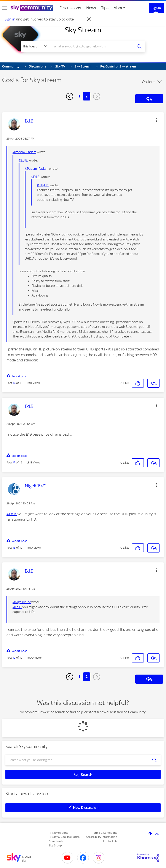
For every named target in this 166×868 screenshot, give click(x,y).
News (91, 8)
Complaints (56, 841)
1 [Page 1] (79, 96)
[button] (156, 120)
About (119, 8)
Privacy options (58, 833)
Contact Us (110, 841)
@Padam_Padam (24, 152)
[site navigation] (5, 8)
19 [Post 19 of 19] (14, 658)
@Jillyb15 (43, 185)
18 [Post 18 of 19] (14, 548)
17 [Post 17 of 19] (14, 462)
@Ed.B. (23, 160)
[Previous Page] (70, 96)
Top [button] (156, 833)
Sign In (156, 8)
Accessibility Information (102, 837)
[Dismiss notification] (89, 19)
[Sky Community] (32, 8)
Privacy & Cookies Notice (64, 837)
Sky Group (55, 845)
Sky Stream (83, 30)
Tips (105, 8)
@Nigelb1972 (22, 602)
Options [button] (149, 82)
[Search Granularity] (35, 46)
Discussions (70, 8)
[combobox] (93, 46)
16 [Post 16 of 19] (14, 383)
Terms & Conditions (105, 833)
